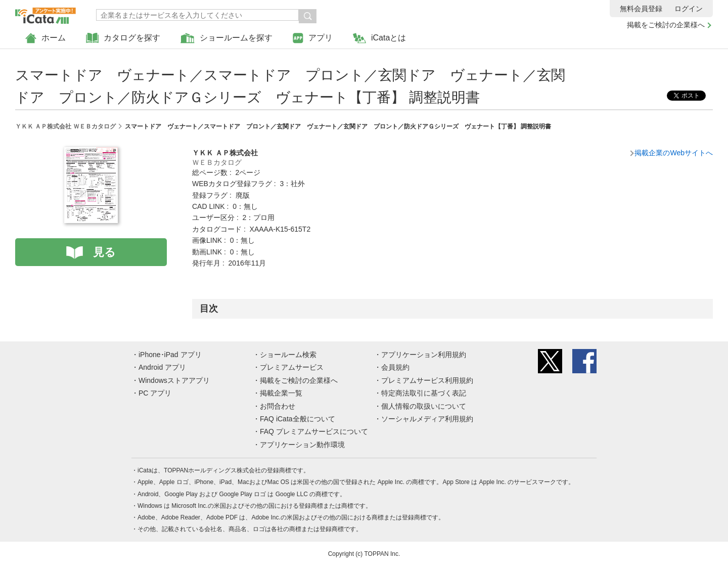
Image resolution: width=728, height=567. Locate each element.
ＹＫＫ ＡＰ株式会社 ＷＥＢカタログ (65, 126)
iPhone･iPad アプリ (170, 355)
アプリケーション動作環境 (302, 445)
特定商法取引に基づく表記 (424, 393)
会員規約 (395, 367)
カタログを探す (123, 38)
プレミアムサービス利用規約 (427, 380)
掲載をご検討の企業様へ (666, 25)
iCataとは (379, 38)
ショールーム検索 (288, 355)
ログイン (689, 9)
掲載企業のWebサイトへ (674, 153)
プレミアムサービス (292, 367)
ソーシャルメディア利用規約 (427, 419)
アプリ (313, 38)
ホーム (45, 38)
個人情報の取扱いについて (424, 406)
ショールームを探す (226, 38)
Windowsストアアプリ (174, 380)
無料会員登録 (641, 9)
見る (104, 252)
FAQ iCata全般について (298, 419)
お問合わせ (278, 406)
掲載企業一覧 (281, 393)
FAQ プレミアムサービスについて (314, 431)
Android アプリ (162, 367)
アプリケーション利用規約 (424, 355)
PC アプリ (155, 393)
